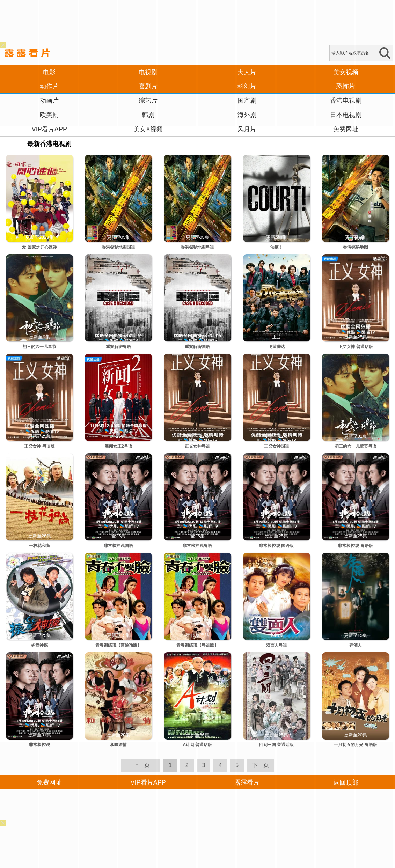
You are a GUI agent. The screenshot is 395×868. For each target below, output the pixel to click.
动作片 (49, 86)
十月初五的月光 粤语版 (355, 745)
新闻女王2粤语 (119, 446)
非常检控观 (39, 745)
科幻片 (247, 86)
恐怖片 (346, 86)
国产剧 (247, 101)
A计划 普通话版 (197, 745)
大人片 (247, 72)
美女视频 (346, 72)
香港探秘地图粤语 (197, 247)
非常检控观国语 (118, 546)
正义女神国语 (277, 446)
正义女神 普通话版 (355, 347)
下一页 (261, 765)
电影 (49, 72)
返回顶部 (346, 782)
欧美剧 (49, 115)
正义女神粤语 (197, 446)
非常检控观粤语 (197, 546)
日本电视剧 (346, 115)
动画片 (49, 101)
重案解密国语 (197, 347)
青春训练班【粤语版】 (197, 645)
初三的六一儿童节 (39, 347)
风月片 (247, 129)
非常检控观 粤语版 (355, 546)
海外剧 (247, 115)
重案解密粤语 (118, 347)
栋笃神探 (39, 645)
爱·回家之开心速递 (39, 247)
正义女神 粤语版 (39, 446)
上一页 (141, 765)
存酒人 (356, 645)
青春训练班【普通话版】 (118, 645)
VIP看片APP (49, 129)
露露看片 (247, 782)
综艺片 (148, 101)
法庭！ (277, 247)
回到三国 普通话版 (276, 745)
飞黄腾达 (277, 347)
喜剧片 (148, 86)
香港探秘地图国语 (118, 247)
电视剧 (148, 72)
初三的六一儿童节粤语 (356, 446)
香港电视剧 (346, 101)
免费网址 (346, 129)
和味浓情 (118, 745)
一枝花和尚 (39, 546)
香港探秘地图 (356, 247)
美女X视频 (148, 129)
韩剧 (148, 115)
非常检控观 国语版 (276, 546)
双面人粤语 (277, 645)
